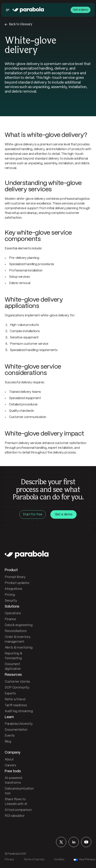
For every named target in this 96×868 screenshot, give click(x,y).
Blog (8, 742)
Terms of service (34, 860)
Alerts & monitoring (19, 648)
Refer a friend (15, 699)
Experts (10, 694)
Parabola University (19, 724)
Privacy (9, 860)
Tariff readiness (16, 705)
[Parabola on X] (61, 842)
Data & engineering (19, 625)
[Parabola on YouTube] (86, 842)
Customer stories (17, 682)
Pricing (10, 595)
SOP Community (17, 688)
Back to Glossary (21, 24)
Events (10, 736)
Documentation (16, 730)
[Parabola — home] (28, 10)
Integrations (13, 589)
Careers (10, 765)
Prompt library (15, 577)
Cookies (59, 860)
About (9, 760)
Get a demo (81, 10)
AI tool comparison (18, 810)
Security (11, 601)
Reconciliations (16, 631)
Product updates (17, 583)
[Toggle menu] (9, 10)
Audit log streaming (19, 711)
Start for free (33, 514)
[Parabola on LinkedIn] (74, 842)
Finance (10, 619)
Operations (13, 613)
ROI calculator (15, 816)
